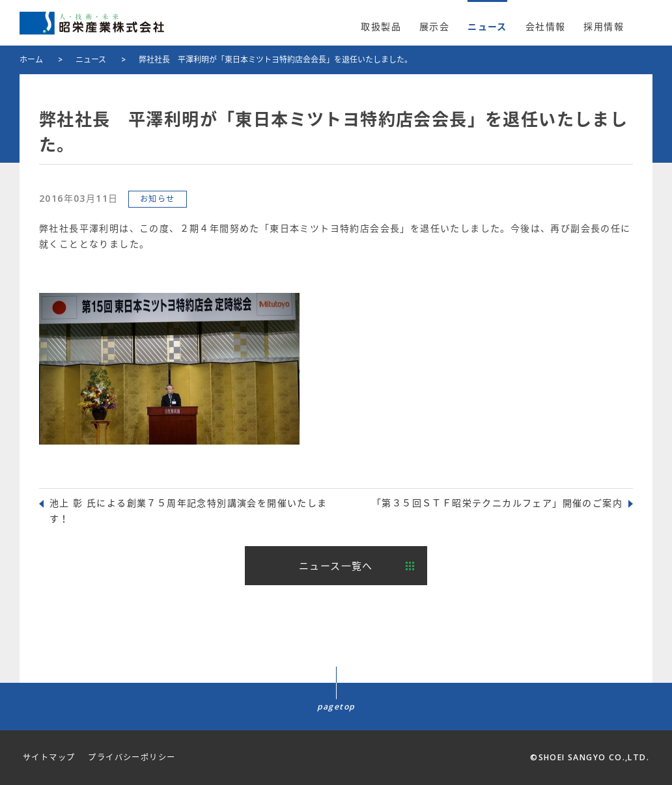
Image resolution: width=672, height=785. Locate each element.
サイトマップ (49, 757)
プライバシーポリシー (132, 757)
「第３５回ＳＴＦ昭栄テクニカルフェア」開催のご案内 (497, 503)
